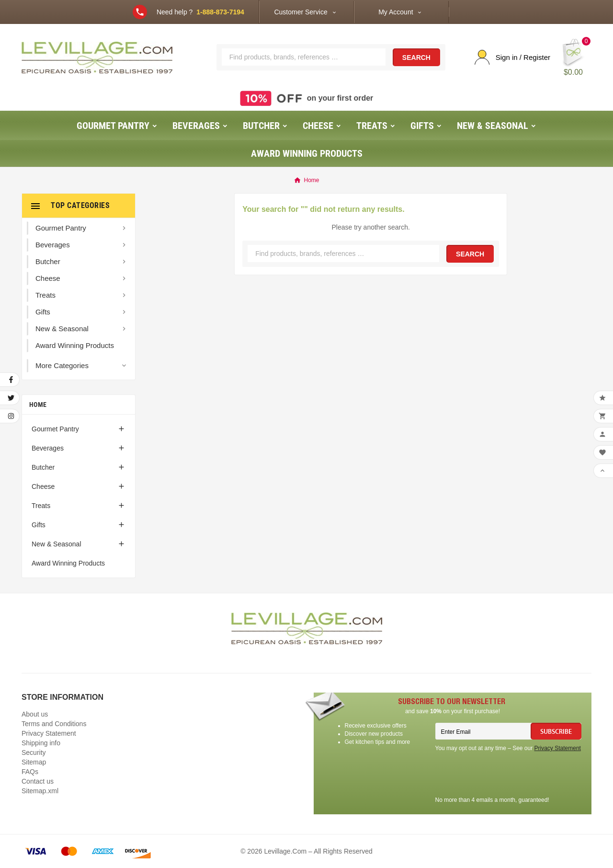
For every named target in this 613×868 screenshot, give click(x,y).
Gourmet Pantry (55, 429)
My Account (396, 12)
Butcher (43, 467)
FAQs (30, 772)
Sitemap (34, 762)
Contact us (38, 781)
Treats (41, 506)
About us (35, 714)
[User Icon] (512, 57)
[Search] (304, 57)
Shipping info (41, 743)
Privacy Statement (49, 733)
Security (34, 752)
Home (38, 405)
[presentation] (508, 775)
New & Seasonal (57, 544)
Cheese (43, 486)
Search (416, 58)
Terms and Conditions (54, 724)
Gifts (39, 525)
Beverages (48, 448)
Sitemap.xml (40, 791)
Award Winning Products (68, 563)
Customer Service (301, 12)
